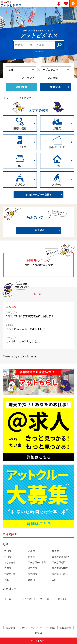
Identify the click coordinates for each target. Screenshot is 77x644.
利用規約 (51, 627)
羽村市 (8, 557)
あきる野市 (10, 562)
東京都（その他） (61, 574)
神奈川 (31, 580)
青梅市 (31, 557)
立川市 (8, 551)
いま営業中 (54, 78)
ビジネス (62, 599)
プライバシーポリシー (31, 627)
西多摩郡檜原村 (60, 562)
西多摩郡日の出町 (37, 562)
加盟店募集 (65, 627)
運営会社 (10, 627)
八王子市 (32, 568)
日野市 (8, 568)
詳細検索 (22, 87)
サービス (45, 599)
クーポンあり (29, 78)
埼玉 (6, 580)
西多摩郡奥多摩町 (61, 557)
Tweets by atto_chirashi (19, 356)
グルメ (8, 599)
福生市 (55, 551)
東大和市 (32, 574)
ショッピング (29, 599)
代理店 (38, 632)
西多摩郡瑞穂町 (60, 568)
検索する (55, 87)
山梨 (54, 580)
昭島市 (31, 551)
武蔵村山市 (10, 574)
